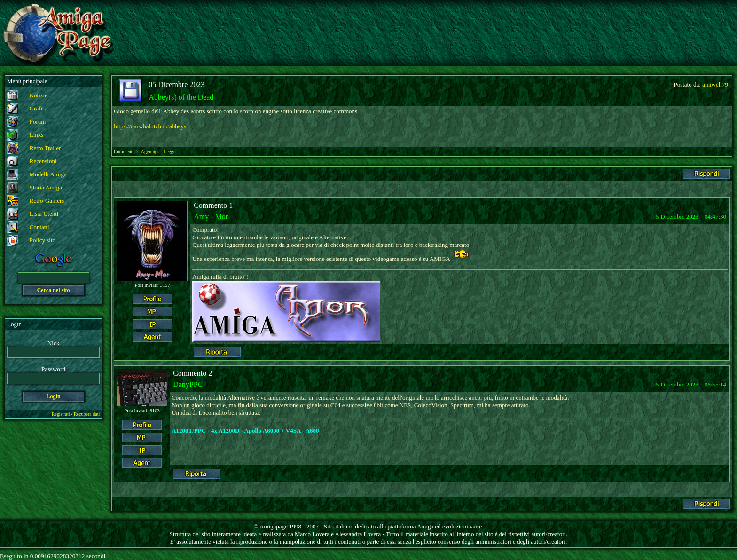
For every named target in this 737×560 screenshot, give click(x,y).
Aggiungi (150, 152)
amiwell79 (715, 84)
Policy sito (43, 240)
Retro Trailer (45, 148)
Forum (38, 122)
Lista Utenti (44, 214)
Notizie (39, 95)
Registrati (61, 414)
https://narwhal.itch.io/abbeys (150, 126)
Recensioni (43, 161)
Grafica (39, 108)
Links (37, 135)
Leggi (169, 152)
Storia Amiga (46, 187)
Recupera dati (87, 414)
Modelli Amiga (48, 174)
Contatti (39, 227)
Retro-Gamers (47, 201)
